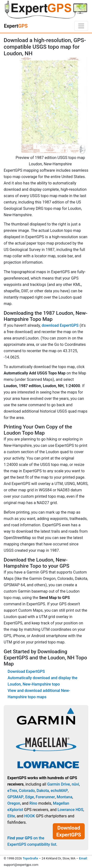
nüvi (75, 784)
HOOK (30, 816)
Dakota (43, 791)
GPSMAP (15, 797)
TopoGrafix (30, 858)
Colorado (27, 791)
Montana (64, 797)
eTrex (12, 791)
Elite (11, 816)
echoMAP (59, 791)
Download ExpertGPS (26, 671)
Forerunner (45, 797)
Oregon (14, 803)
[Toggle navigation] (81, 26)
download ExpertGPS (60, 325)
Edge (30, 797)
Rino (33, 803)
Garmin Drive (59, 784)
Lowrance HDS (71, 810)
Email (83, 858)
